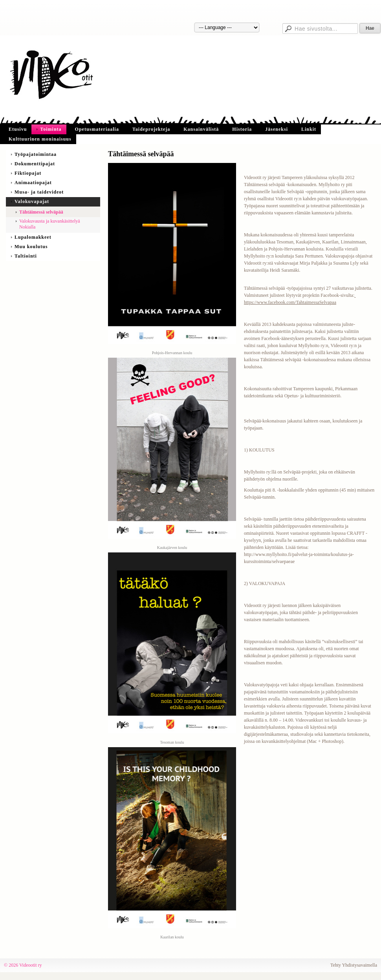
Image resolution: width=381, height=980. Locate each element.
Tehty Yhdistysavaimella (354, 965)
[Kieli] (227, 27)
